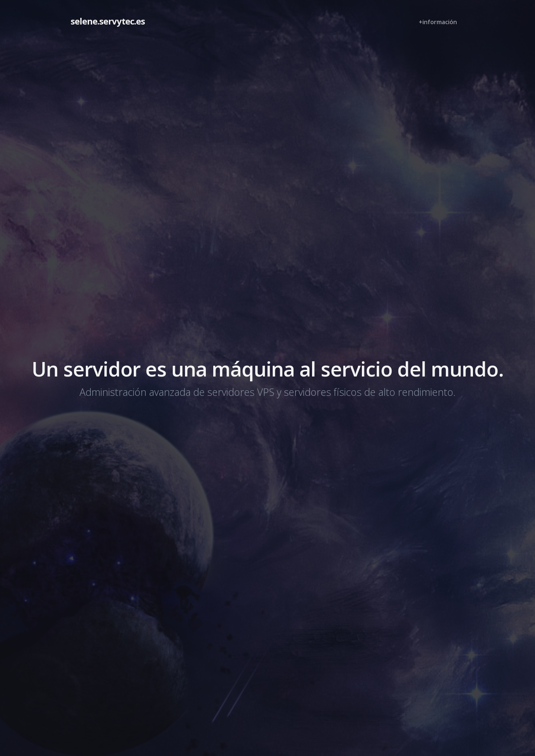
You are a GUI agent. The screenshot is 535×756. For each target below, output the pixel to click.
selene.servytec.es (108, 21)
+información (438, 22)
